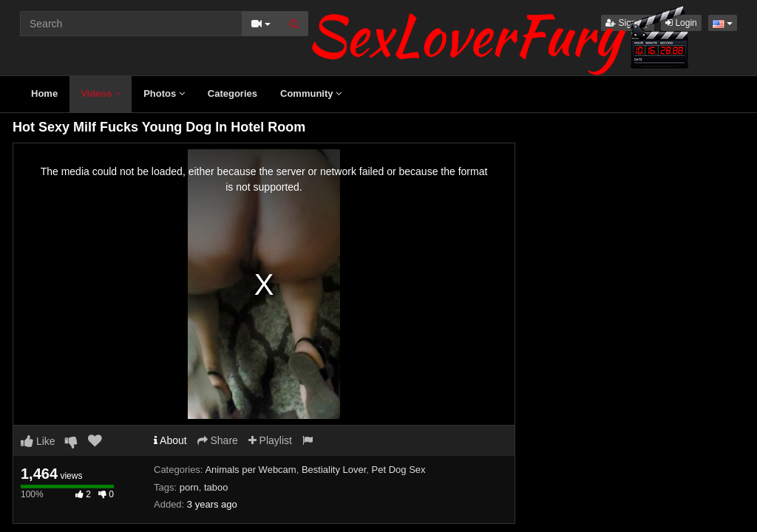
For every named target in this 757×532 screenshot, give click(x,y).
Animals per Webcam (250, 470)
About (170, 440)
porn (189, 487)
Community (311, 93)
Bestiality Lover (334, 470)
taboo (216, 487)
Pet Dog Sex (399, 470)
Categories (232, 93)
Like (38, 441)
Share (218, 440)
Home (44, 93)
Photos (164, 93)
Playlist (270, 440)
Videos (101, 93)
